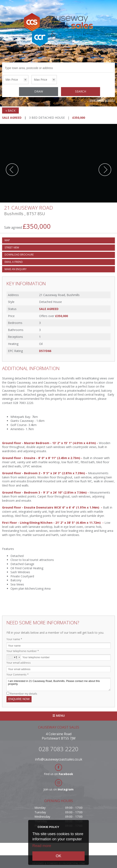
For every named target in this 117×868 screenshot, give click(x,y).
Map (7, 240)
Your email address (19, 663)
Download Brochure (19, 255)
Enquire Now (19, 699)
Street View (12, 248)
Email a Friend (14, 262)
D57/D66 (45, 351)
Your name (14, 639)
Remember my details (24, 694)
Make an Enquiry (16, 269)
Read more (42, 846)
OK (58, 856)
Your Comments (18, 675)
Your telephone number (23, 651)
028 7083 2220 (58, 749)
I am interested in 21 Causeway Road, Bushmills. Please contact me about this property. (58, 684)
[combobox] (14, 657)
